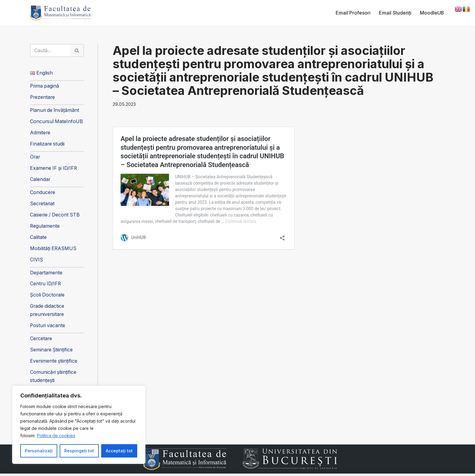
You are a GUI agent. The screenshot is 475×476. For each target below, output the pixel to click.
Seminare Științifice (52, 352)
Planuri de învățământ (55, 111)
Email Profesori (353, 13)
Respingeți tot (79, 451)
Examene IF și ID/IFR (54, 169)
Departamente (46, 274)
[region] (79, 425)
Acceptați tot (119, 451)
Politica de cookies (56, 436)
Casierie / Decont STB (55, 216)
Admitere (40, 133)
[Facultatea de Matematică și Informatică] (60, 13)
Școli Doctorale (48, 297)
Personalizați (39, 451)
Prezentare (43, 98)
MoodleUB (432, 13)
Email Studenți (395, 13)
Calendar (40, 180)
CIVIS (37, 261)
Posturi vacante (48, 327)
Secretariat (43, 205)
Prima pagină (45, 86)
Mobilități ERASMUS (53, 250)
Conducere (43, 193)
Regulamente (45, 227)
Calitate (38, 239)
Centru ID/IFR (46, 285)
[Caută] (50, 51)
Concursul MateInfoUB (57, 122)
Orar (35, 158)
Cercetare (41, 340)
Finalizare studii (48, 145)
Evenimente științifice (54, 363)
